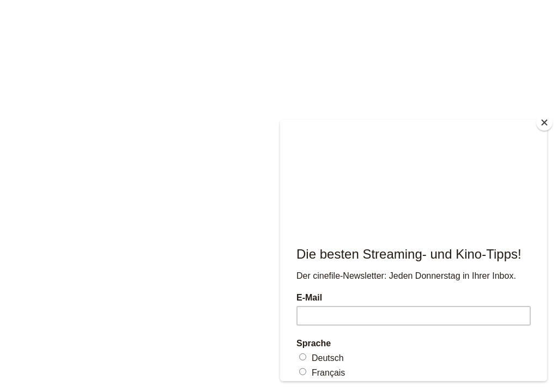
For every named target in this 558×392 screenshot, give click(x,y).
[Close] (544, 122)
